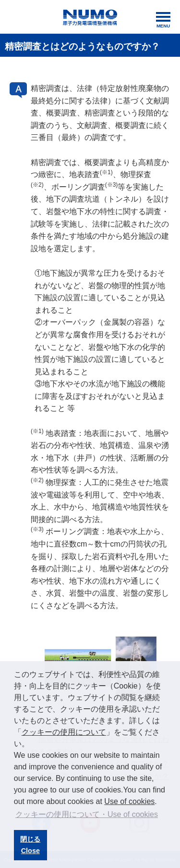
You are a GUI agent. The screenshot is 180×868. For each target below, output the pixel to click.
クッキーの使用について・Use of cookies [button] (87, 814)
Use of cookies (129, 801)
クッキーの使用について (64, 732)
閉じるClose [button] (30, 845)
